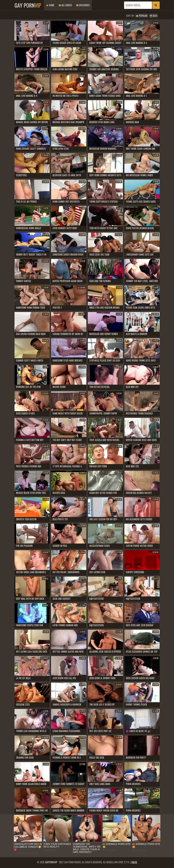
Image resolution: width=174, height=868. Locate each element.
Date (154, 16)
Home (50, 5)
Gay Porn (28, 5)
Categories (83, 5)
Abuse (134, 862)
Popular (142, 16)
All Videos (65, 5)
